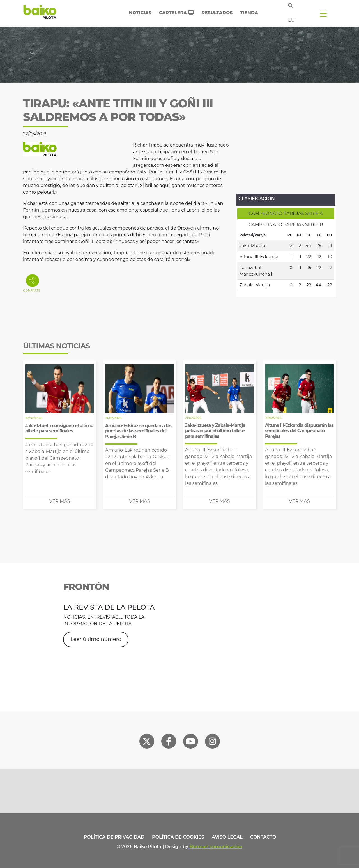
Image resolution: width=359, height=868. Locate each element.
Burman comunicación (216, 847)
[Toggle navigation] (323, 13)
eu (291, 20)
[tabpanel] (286, 261)
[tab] (286, 214)
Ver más (60, 501)
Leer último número (96, 639)
